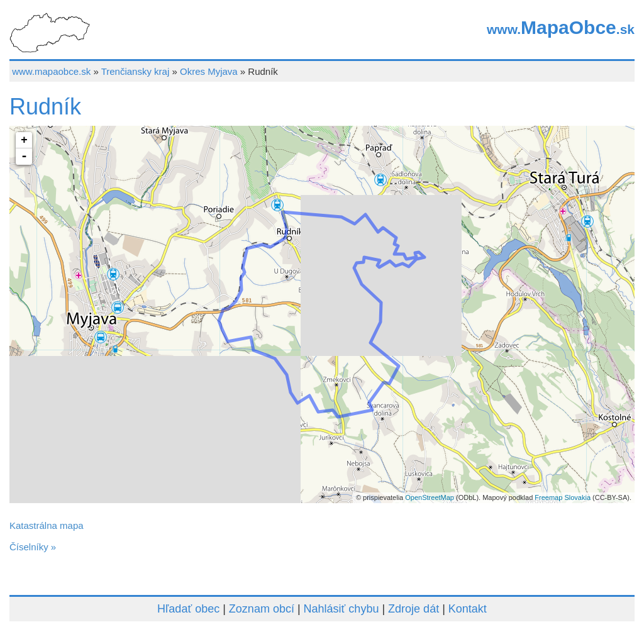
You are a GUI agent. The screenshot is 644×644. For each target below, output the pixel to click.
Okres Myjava (209, 71)
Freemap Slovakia (563, 497)
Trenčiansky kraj (136, 71)
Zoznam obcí (262, 609)
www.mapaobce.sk (51, 71)
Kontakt (468, 609)
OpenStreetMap (430, 497)
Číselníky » (33, 547)
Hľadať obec (188, 609)
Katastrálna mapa (47, 525)
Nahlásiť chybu (341, 609)
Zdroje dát (414, 609)
